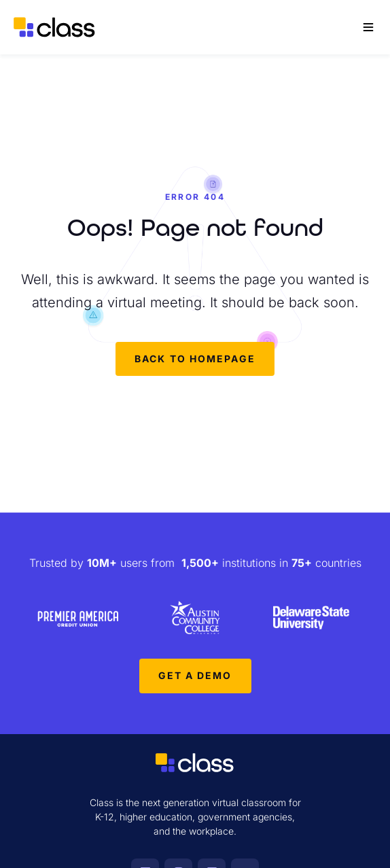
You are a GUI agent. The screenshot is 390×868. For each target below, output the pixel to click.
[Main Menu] (368, 27)
